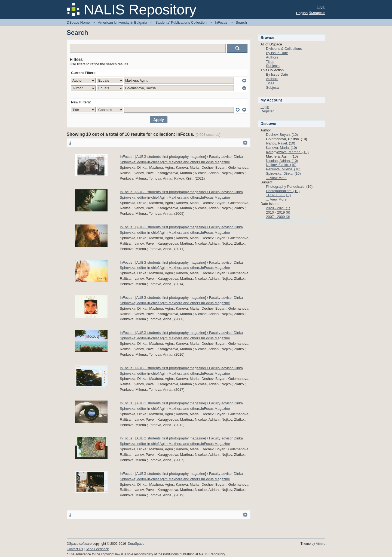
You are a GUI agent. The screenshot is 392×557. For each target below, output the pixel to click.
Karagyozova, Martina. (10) (287, 152)
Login (321, 7)
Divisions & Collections (284, 49)
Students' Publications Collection (181, 22)
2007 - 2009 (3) (278, 217)
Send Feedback (97, 549)
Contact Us (75, 549)
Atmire (321, 544)
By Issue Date (277, 53)
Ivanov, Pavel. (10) (281, 143)
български (317, 13)
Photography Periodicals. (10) (289, 187)
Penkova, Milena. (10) (283, 169)
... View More (276, 178)
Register (267, 111)
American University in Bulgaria (123, 22)
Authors (272, 57)
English (302, 13)
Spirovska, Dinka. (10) (283, 173)
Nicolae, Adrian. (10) (282, 161)
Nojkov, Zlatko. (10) (281, 165)
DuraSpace (136, 544)
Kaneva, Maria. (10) (281, 148)
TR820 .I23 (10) (278, 195)
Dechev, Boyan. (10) (282, 135)
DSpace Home (78, 22)
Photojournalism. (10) (283, 191)
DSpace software (79, 544)
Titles (270, 62)
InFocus (221, 22)
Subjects (273, 66)
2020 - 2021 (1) (278, 208)
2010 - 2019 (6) (278, 212)
